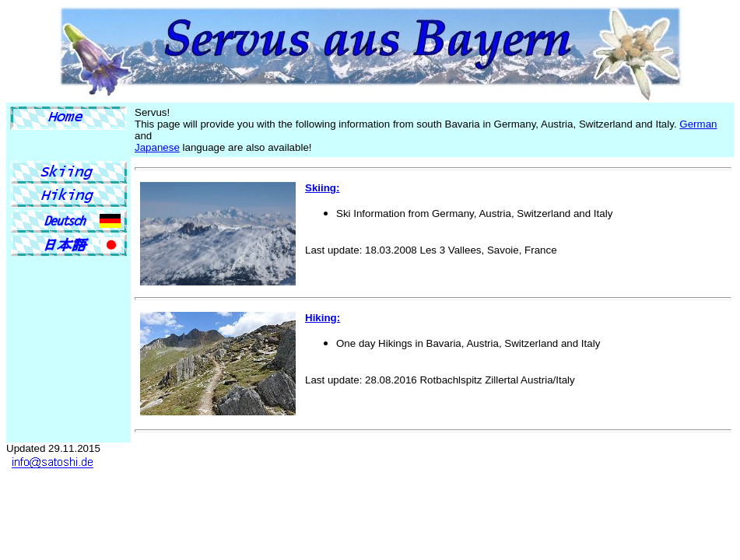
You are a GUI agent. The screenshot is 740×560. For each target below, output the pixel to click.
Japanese (157, 147)
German (698, 124)
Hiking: (323, 318)
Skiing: (322, 188)
